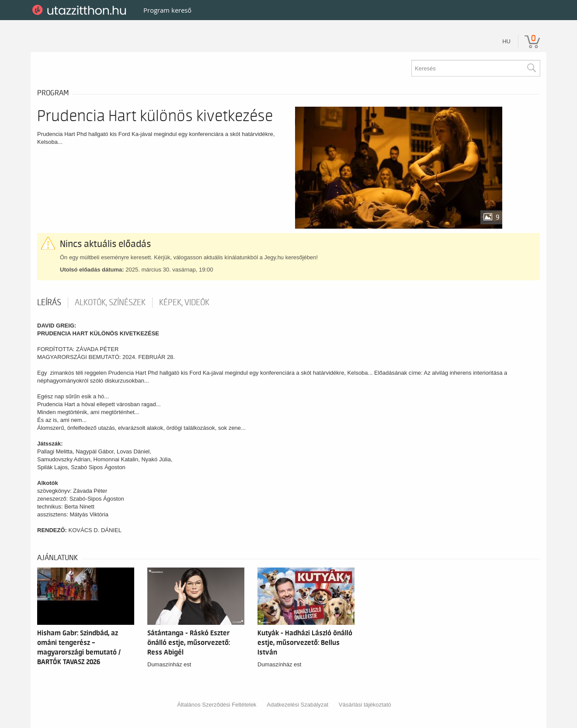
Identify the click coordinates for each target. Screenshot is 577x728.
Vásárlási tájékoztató (365, 705)
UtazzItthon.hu (81, 10)
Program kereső (167, 10)
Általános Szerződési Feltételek (217, 705)
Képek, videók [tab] (184, 303)
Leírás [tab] (49, 303)
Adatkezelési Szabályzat (297, 705)
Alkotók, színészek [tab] (110, 303)
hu (506, 41)
